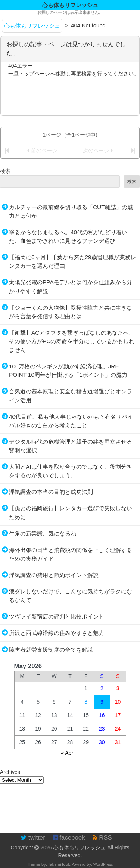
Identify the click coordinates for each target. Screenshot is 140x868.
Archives (10, 772)
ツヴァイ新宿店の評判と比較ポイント (57, 616)
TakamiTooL (59, 864)
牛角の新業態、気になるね (43, 534)
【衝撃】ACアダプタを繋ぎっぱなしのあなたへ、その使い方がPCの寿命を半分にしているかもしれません (72, 341)
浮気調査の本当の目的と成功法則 (51, 492)
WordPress (103, 864)
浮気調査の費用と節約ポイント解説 (54, 575)
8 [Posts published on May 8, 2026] (86, 702)
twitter (33, 838)
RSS (102, 838)
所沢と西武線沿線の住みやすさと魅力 (57, 633)
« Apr (67, 753)
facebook (69, 838)
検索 (5, 171)
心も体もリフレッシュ (80, 847)
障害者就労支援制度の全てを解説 (51, 650)
